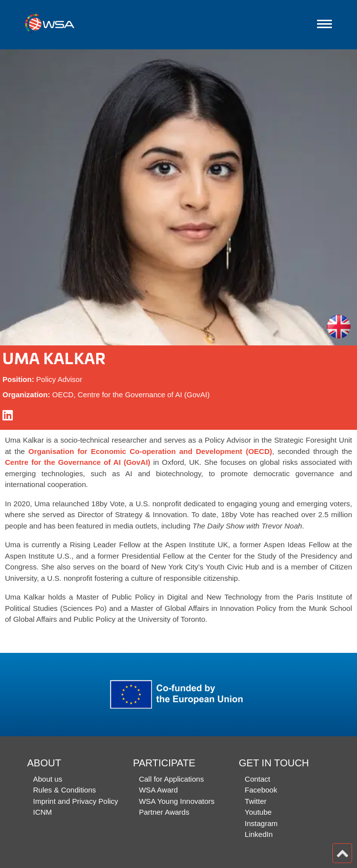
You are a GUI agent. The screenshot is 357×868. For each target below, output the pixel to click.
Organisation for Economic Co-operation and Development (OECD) (150, 451)
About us (48, 779)
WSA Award (159, 790)
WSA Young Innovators (177, 801)
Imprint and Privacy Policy (76, 801)
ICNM (42, 812)
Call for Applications (172, 779)
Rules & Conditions (65, 790)
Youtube (258, 812)
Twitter (255, 801)
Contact (257, 779)
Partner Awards (164, 812)
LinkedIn (259, 834)
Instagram (261, 823)
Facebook (261, 790)
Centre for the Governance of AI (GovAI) (78, 462)
